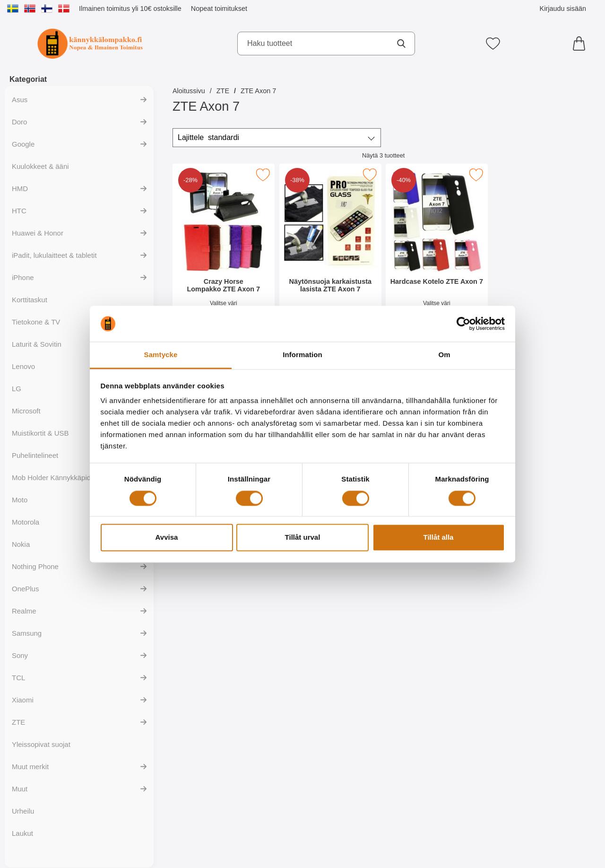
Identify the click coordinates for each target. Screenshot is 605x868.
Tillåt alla (439, 538)
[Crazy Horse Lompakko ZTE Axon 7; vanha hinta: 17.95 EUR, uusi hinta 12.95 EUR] (224, 250)
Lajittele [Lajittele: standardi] (208, 138)
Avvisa (167, 538)
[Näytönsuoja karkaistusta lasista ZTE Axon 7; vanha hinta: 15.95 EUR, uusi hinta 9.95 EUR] (330, 250)
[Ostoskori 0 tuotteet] (581, 44)
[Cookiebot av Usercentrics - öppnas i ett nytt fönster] (463, 324)
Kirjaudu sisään (563, 9)
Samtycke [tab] (161, 355)
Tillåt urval (303, 538)
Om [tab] (444, 355)
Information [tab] (302, 355)
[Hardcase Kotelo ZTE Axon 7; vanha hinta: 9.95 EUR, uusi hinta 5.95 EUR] (437, 250)
